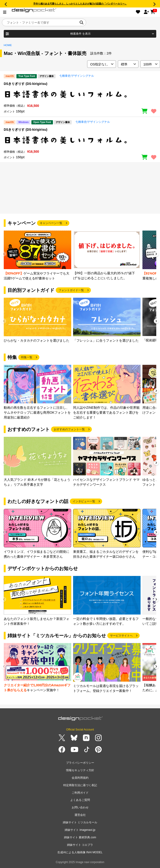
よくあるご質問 (80, 800)
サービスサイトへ (121, 636)
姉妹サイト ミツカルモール (80, 822)
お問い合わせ (80, 807)
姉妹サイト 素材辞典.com (80, 837)
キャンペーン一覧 (51, 223)
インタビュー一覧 (84, 501)
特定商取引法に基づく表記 (80, 785)
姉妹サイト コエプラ (80, 845)
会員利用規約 (80, 778)
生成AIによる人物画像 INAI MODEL (80, 852)
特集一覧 (27, 357)
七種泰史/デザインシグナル (76, 76)
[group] (37, 256)
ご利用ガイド (80, 793)
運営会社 (80, 815)
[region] (80, 94)
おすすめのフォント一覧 (69, 429)
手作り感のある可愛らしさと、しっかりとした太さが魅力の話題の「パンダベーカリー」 (80, 4)
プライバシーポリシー (80, 763)
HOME (8, 45)
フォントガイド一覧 (71, 290)
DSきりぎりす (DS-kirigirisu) (26, 84)
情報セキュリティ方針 (80, 770)
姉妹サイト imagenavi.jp (80, 830)
